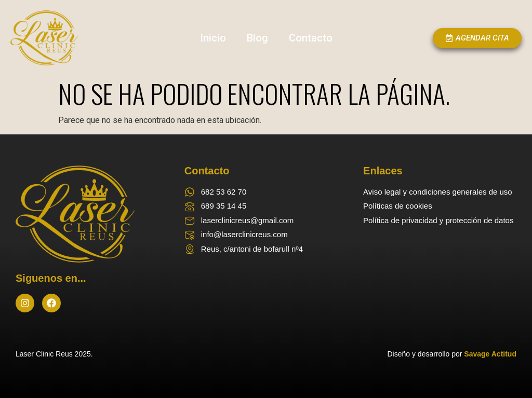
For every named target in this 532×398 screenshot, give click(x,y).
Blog (257, 38)
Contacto (311, 38)
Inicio (213, 38)
